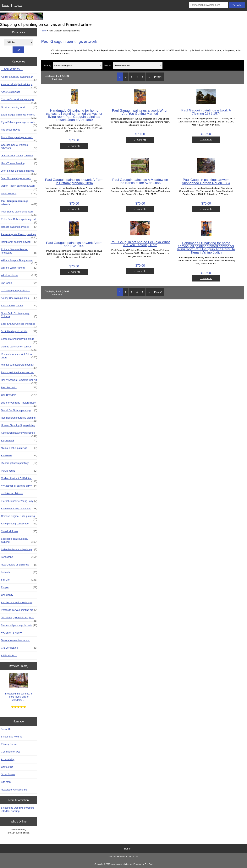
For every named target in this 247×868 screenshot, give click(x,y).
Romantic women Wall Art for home (19, 356)
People (19, 587)
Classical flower (19, 531)
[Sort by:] (138, 65)
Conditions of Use (11, 752)
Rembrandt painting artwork (19, 242)
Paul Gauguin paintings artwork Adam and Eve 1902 (74, 244)
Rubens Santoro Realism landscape (19, 251)
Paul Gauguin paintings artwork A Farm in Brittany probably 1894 (74, 181)
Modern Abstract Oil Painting (19, 479)
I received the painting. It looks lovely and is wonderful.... (19, 687)
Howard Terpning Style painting (18, 425)
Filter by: (48, 65)
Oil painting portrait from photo (19, 619)
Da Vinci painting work (19, 107)
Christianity (7, 595)
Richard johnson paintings (19, 463)
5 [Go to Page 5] (143, 77)
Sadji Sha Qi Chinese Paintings (19, 325)
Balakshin (19, 456)
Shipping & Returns (12, 737)
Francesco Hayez (19, 130)
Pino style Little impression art (19, 373)
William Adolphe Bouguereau (19, 261)
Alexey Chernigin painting (19, 298)
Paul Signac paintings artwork (19, 213)
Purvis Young (19, 471)
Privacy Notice (9, 744)
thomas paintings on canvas (19, 348)
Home (6, 5)
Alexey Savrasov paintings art (19, 78)
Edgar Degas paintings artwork (19, 116)
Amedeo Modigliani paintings (19, 85)
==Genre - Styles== (12, 633)
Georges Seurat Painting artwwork (19, 147)
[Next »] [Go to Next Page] (158, 77)
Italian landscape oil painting (19, 549)
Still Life (19, 580)
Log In (18, 5)
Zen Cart (149, 864)
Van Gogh (19, 283)
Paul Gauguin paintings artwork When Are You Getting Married (140, 112)
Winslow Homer (19, 275)
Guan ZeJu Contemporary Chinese (19, 315)
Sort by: (108, 65)
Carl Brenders (19, 395)
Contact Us (7, 767)
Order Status (8, 774)
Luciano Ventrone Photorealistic (19, 404)
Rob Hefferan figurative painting (19, 419)
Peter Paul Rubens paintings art (19, 220)
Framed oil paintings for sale (19, 625)
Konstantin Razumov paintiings (19, 434)
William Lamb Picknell (19, 268)
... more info (74, 146)
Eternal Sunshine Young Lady (19, 501)
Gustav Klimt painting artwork (19, 157)
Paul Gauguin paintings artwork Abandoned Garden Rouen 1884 (206, 181)
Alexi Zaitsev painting (19, 306)
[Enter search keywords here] (208, 5)
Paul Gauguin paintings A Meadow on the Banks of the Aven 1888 (140, 181)
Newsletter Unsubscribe (14, 790)
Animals (19, 572)
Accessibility (8, 759)
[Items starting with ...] (78, 65)
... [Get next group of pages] (149, 77)
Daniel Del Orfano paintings (19, 410)
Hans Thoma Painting (19, 163)
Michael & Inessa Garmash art (19, 366)
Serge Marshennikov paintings (19, 340)
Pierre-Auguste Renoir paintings (19, 235)
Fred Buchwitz (19, 388)
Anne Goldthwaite (19, 92)
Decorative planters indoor (15, 640)
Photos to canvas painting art (19, 610)
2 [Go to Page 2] (126, 77)
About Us (6, 729)
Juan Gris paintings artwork (19, 179)
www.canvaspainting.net (122, 864)
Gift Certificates (19, 648)
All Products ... (9, 655)
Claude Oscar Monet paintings (19, 100)
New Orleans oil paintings (19, 565)
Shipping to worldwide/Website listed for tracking (18, 809)
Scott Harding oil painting (19, 331)
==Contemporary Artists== (15, 290)
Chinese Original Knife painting (19, 517)
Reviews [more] (19, 666)
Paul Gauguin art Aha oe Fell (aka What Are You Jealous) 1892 (140, 244)
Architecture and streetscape (17, 602)
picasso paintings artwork (19, 227)
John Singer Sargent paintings (19, 172)
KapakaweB (19, 441)
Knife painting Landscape (19, 524)
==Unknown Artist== (12, 493)
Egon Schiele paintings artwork (19, 123)
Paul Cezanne (19, 194)
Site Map (6, 782)
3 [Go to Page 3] (131, 77)
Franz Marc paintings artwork (19, 138)
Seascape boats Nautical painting (19, 540)
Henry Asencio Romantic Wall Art (19, 381)
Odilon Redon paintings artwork (19, 187)
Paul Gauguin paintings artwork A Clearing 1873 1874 (206, 112)
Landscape (19, 557)
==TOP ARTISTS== (12, 69)
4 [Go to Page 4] (137, 77)
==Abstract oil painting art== (19, 486)
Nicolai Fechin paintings (19, 448)
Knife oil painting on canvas (19, 509)
